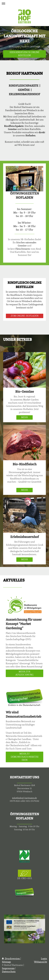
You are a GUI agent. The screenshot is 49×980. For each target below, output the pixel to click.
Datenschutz (9, 972)
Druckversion (11, 959)
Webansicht (41, 962)
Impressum (8, 968)
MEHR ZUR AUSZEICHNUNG (24, 673)
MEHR (24, 417)
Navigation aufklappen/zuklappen (24, 3)
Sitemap (6, 962)
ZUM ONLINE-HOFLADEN (25, 316)
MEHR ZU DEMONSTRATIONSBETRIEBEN (25, 757)
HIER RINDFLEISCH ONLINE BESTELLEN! (24, 54)
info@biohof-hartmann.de (24, 798)
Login (44, 959)
